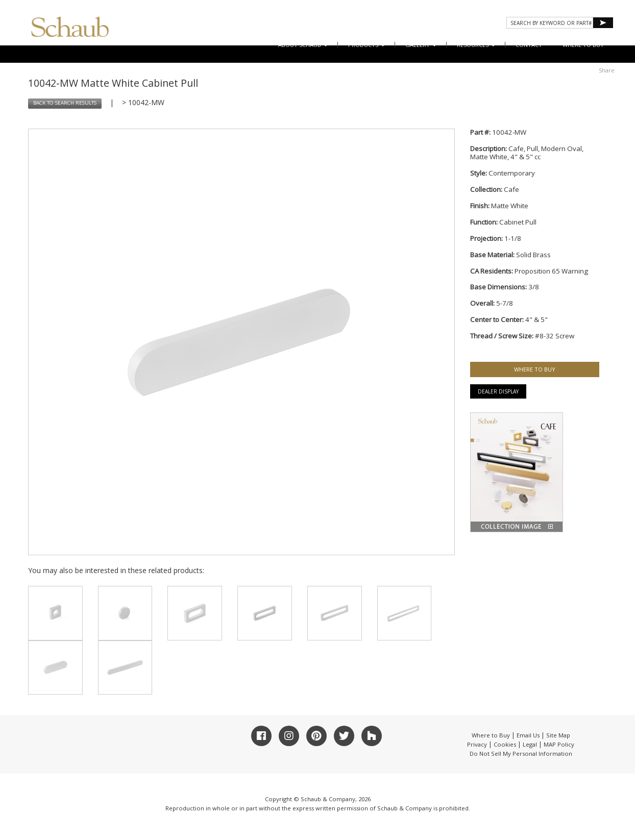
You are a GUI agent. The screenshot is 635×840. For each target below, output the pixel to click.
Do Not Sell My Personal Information (521, 753)
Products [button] (367, 45)
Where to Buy (491, 735)
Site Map (558, 735)
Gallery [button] (421, 45)
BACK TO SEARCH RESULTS (65, 103)
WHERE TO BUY (583, 45)
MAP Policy (559, 744)
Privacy (477, 744)
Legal (530, 744)
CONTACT (529, 45)
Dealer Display (498, 391)
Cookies (505, 744)
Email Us (528, 735)
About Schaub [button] (303, 45)
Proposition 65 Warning (551, 271)
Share (607, 70)
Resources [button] (476, 45)
